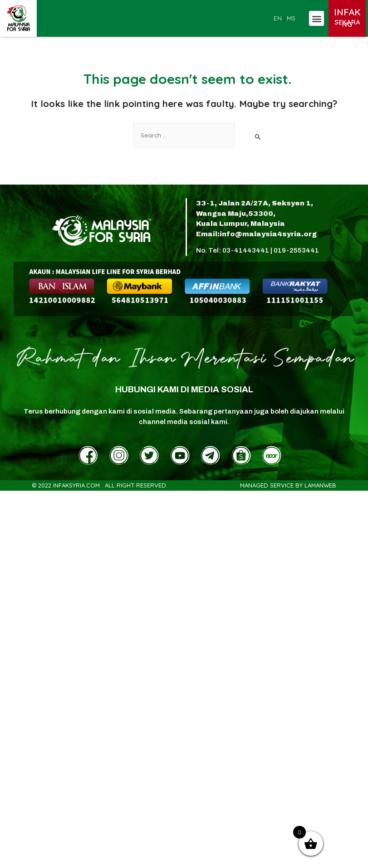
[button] (316, 18)
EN (278, 18)
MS (291, 18)
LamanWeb (320, 485)
